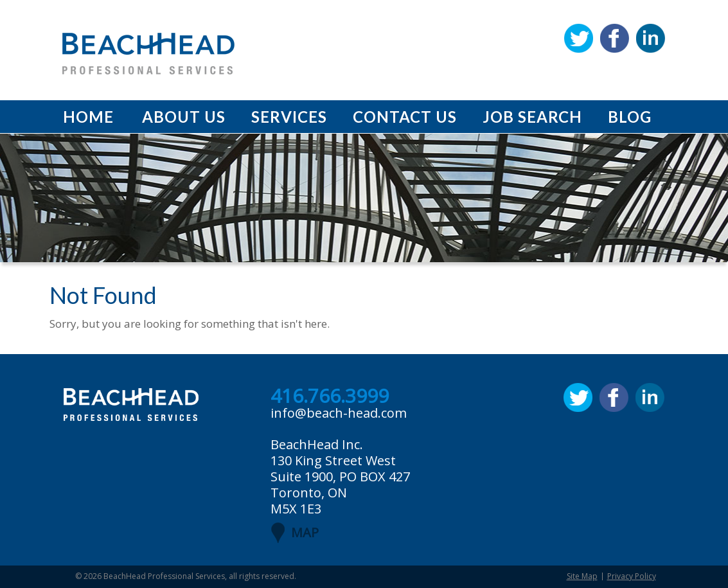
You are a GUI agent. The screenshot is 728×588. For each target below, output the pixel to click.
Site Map (582, 576)
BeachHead (148, 54)
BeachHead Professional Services (164, 576)
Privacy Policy (632, 576)
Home (88, 117)
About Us (184, 117)
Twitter (579, 38)
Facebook (615, 38)
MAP (305, 532)
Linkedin (651, 38)
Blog (630, 117)
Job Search (532, 117)
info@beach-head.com (339, 413)
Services (289, 117)
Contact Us (405, 117)
